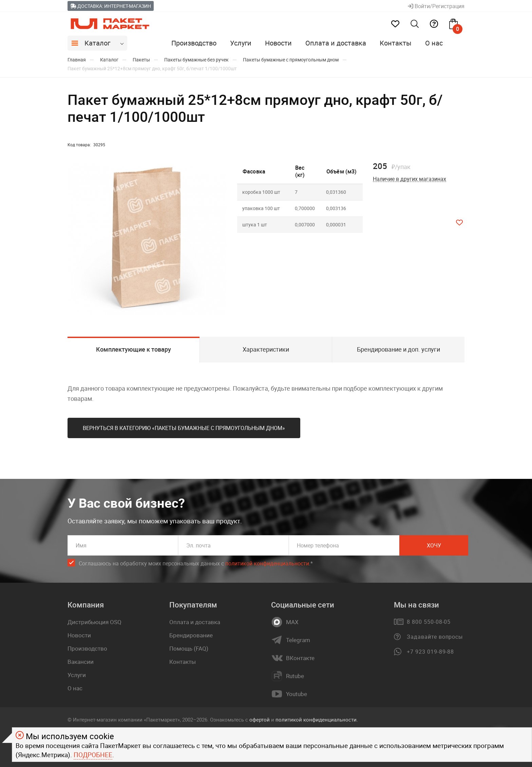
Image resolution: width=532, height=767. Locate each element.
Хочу (434, 545)
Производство (194, 43)
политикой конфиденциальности (267, 563)
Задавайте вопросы (435, 637)
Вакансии (81, 662)
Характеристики (266, 349)
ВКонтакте (300, 658)
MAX (292, 622)
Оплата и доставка (336, 43)
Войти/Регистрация (436, 6)
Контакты (396, 43)
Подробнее (93, 755)
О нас (434, 43)
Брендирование (191, 635)
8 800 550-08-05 (429, 622)
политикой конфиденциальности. (317, 719)
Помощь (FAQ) (189, 648)
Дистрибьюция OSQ (94, 622)
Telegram (298, 640)
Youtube (297, 694)
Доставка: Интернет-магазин (111, 6)
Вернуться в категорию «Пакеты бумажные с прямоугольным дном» (184, 428)
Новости (278, 43)
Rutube (295, 676)
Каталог (97, 43)
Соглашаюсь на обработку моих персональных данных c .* (196, 564)
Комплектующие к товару (134, 349)
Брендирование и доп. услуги (398, 349)
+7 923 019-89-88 (430, 652)
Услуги (241, 43)
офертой (260, 719)
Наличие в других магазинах (410, 179)
